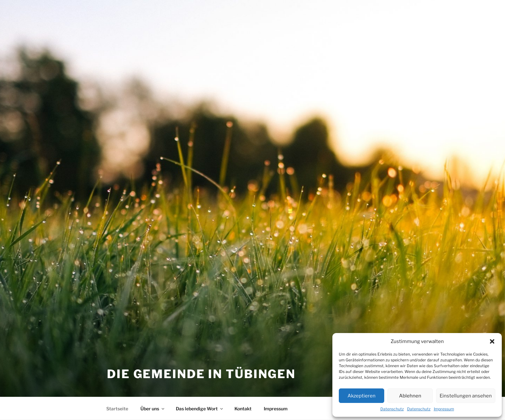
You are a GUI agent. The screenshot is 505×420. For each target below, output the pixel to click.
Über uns (153, 409)
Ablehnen (410, 396)
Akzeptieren (362, 396)
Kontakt (243, 409)
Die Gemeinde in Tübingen (201, 374)
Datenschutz (392, 409)
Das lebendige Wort (200, 409)
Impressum (444, 409)
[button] (492, 341)
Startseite (117, 409)
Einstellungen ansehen (466, 396)
